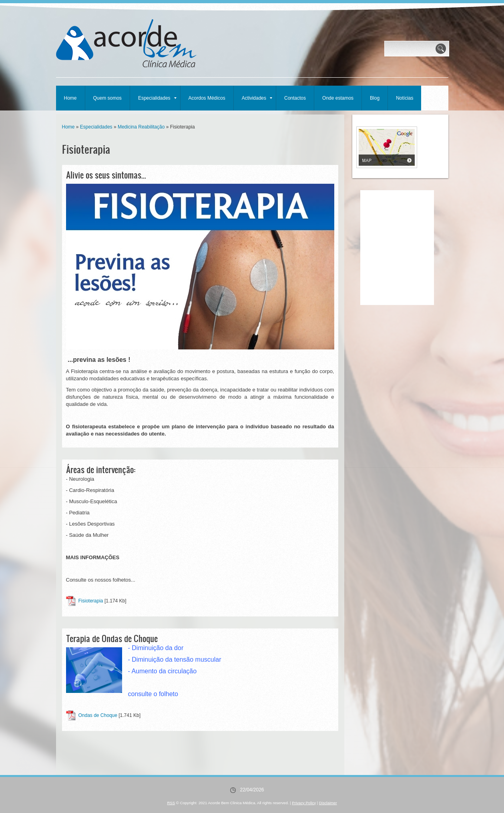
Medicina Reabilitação (141, 127)
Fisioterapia (91, 601)
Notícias (405, 98)
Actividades (257, 98)
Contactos (295, 98)
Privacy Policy (304, 803)
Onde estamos (338, 98)
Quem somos (107, 98)
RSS (171, 803)
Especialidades (157, 98)
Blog (375, 98)
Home (70, 98)
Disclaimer (328, 803)
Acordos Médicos (207, 98)
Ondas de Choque (98, 715)
